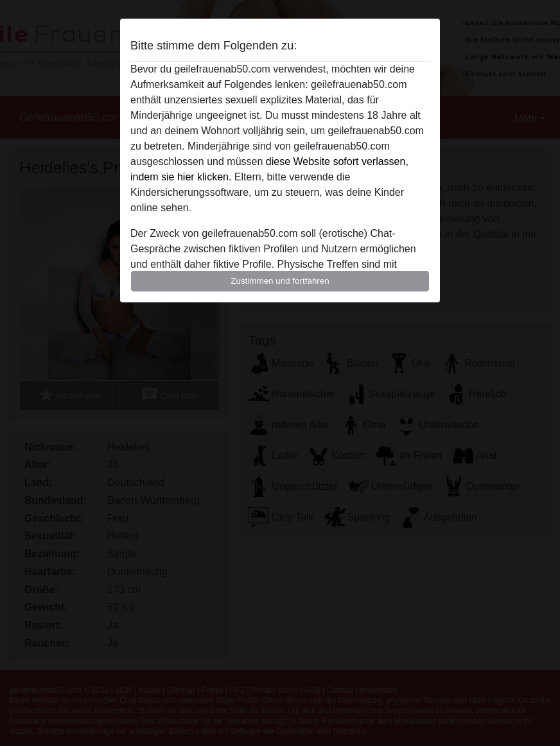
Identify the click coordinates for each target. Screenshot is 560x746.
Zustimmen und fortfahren (280, 281)
